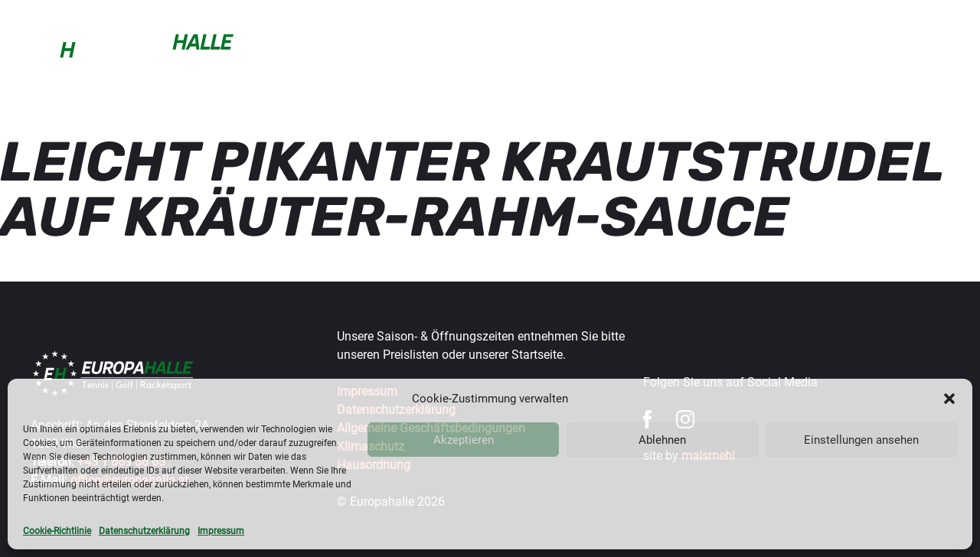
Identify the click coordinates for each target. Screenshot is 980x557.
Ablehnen (662, 440)
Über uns (923, 49)
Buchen (285, 49)
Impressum (221, 531)
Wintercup (613, 49)
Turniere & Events (719, 49)
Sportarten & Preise (390, 49)
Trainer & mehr (516, 49)
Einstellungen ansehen (861, 440)
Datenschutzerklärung (144, 531)
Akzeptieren (464, 440)
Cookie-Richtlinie (57, 531)
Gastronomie (834, 49)
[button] (949, 399)
